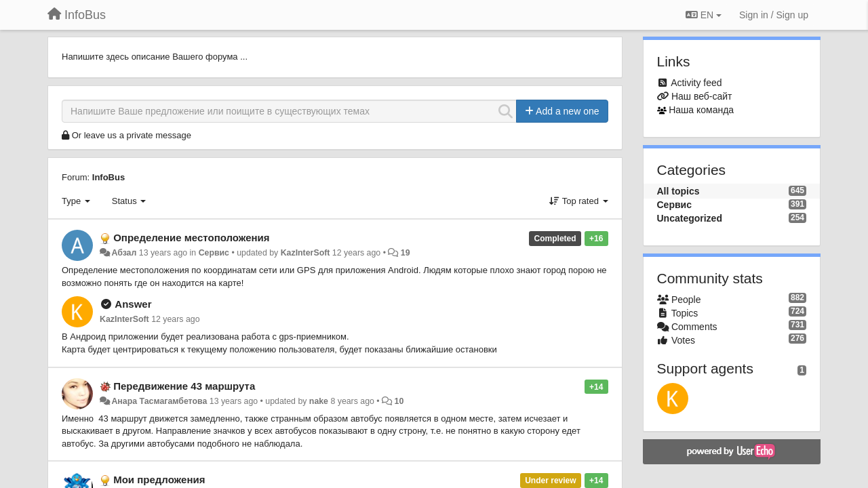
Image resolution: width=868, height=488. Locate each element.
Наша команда (701, 110)
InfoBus (108, 177)
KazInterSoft (305, 253)
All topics (678, 191)
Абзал (124, 253)
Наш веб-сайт (702, 96)
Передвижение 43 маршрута (184, 386)
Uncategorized (690, 218)
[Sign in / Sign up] (774, 15)
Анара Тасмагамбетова (159, 401)
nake (319, 401)
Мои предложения (159, 480)
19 (406, 253)
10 (399, 401)
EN (704, 15)
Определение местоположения (191, 238)
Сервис (214, 253)
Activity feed (696, 83)
